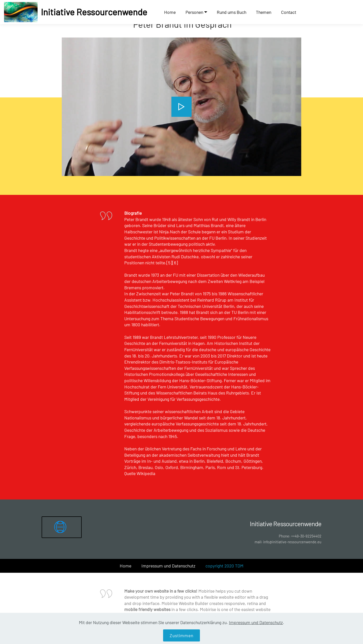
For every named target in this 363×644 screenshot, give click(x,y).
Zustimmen (181, 635)
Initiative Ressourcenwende (94, 12)
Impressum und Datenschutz (168, 566)
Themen (264, 12)
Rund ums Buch (232, 12)
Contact (289, 12)
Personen (194, 12)
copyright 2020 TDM (224, 566)
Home (170, 12)
